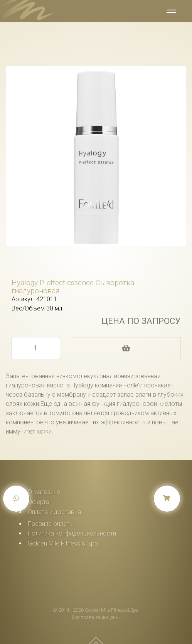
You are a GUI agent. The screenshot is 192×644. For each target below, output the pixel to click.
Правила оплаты (51, 524)
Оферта (39, 502)
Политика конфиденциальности (72, 533)
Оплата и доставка (54, 512)
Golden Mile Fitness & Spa (63, 543)
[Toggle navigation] (170, 12)
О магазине (44, 492)
